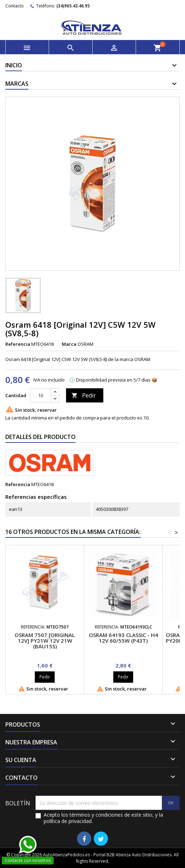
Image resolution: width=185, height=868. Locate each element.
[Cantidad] (40, 395)
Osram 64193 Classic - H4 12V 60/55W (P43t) (123, 638)
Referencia (18, 344)
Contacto (15, 6)
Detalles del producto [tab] (40, 437)
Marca (69, 344)
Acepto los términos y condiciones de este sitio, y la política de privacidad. (103, 818)
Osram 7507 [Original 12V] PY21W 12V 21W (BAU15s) (45, 641)
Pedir (84, 395)
